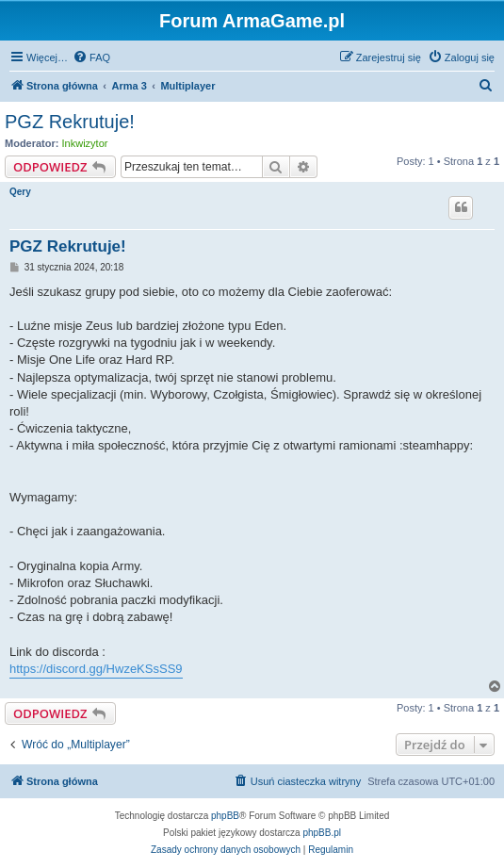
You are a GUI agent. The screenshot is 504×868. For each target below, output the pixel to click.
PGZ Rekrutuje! (70, 122)
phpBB (225, 816)
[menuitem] (91, 57)
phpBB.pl (322, 833)
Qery (20, 192)
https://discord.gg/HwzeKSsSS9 (96, 669)
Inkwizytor (85, 143)
